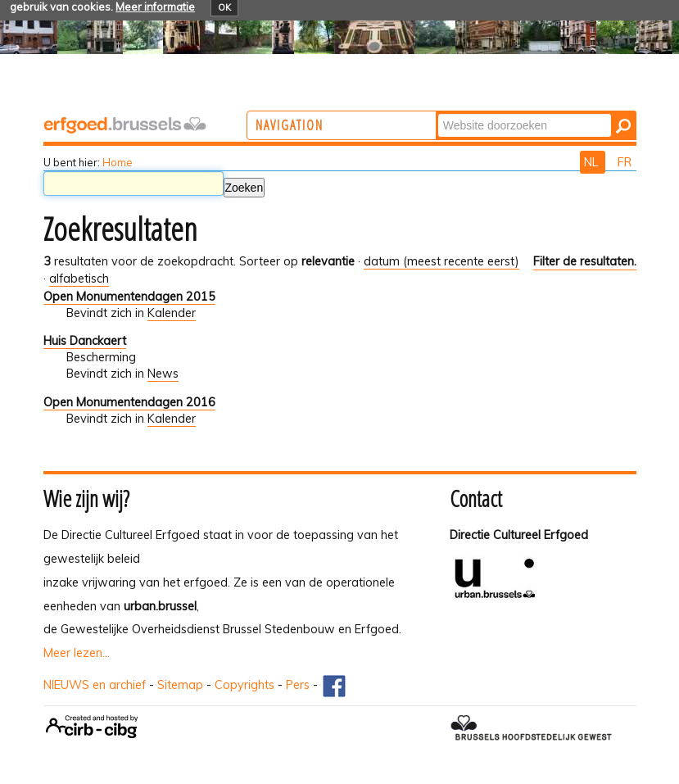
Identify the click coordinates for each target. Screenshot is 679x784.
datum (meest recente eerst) (441, 261)
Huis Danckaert (85, 341)
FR (625, 162)
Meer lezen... (77, 653)
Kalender (172, 313)
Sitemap (180, 685)
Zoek (501, 113)
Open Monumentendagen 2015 (129, 297)
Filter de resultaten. (585, 261)
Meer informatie (155, 7)
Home (118, 162)
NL (593, 162)
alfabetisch (79, 279)
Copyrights (244, 685)
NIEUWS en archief (95, 685)
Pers (298, 685)
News (163, 374)
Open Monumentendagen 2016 (129, 402)
